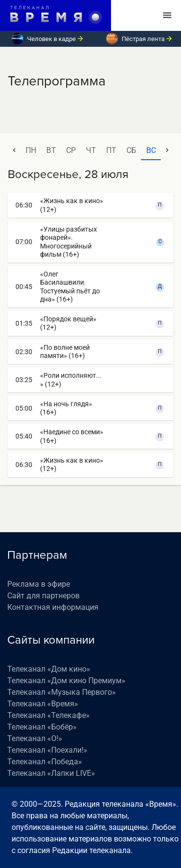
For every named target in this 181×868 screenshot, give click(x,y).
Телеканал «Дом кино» (49, 669)
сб (131, 150)
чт (91, 150)
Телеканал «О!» (35, 738)
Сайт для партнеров (43, 596)
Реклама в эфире (39, 584)
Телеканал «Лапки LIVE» (51, 773)
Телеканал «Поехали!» (47, 750)
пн (31, 150)
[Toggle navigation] (167, 15)
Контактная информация (53, 607)
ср (71, 150)
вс (151, 150)
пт (111, 150)
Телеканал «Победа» (45, 762)
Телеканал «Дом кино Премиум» (66, 681)
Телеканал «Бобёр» (42, 727)
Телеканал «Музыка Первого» (62, 692)
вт (51, 150)
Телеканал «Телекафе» (49, 715)
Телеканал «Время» (43, 704)
